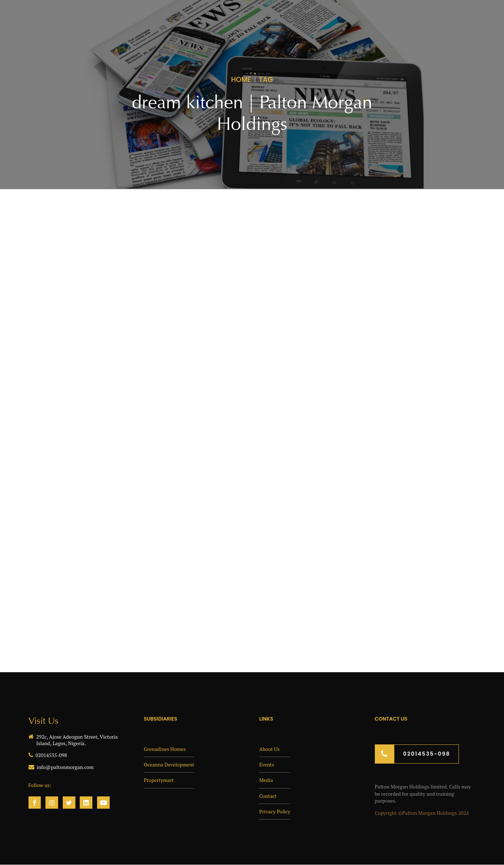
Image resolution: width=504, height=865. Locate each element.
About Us (270, 749)
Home (241, 80)
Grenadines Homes (165, 749)
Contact (268, 795)
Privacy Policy (275, 810)
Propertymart (159, 780)
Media (266, 780)
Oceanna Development (169, 764)
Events (267, 764)
